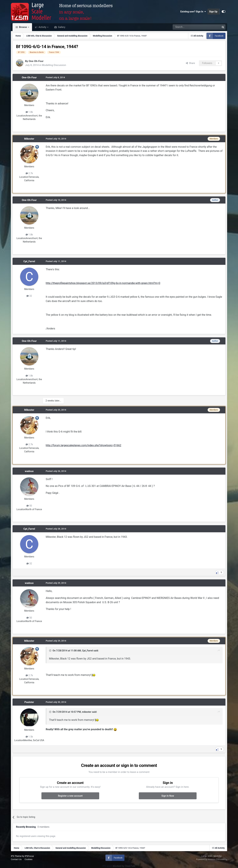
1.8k (29, 112)
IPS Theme (16, 856)
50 (29, 506)
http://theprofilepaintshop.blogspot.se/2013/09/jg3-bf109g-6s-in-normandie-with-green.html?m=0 (103, 283)
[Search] (188, 27)
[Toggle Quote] (51, 651)
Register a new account (70, 796)
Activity (42, 27)
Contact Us (16, 859)
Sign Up (213, 12)
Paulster (29, 702)
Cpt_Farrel (29, 261)
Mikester (29, 139)
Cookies (28, 859)
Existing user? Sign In (193, 12)
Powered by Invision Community (212, 859)
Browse (23, 27)
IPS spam (107, 866)
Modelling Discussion (54, 65)
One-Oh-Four (36, 61)
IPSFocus (29, 856)
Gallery (61, 27)
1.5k (29, 737)
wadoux (29, 471)
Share (190, 63)
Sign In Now (168, 796)
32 (29, 296)
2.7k (29, 173)
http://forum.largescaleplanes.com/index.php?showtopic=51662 (83, 445)
